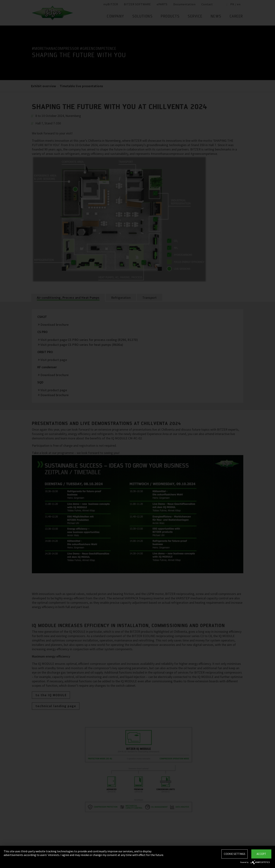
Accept (261, 854)
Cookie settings (235, 854)
